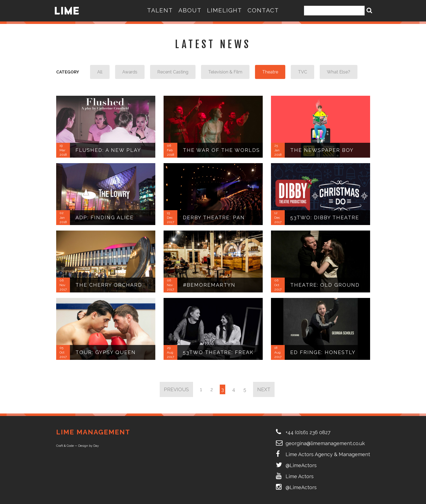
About (190, 10)
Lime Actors (300, 476)
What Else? (339, 72)
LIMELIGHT (225, 10)
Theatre (270, 72)
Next (264, 389)
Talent (160, 10)
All (100, 72)
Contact (263, 10)
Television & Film (225, 72)
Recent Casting (173, 72)
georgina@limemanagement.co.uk (325, 443)
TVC (302, 72)
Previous (176, 389)
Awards (130, 72)
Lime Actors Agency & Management (328, 454)
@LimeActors (301, 465)
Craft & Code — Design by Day (78, 446)
